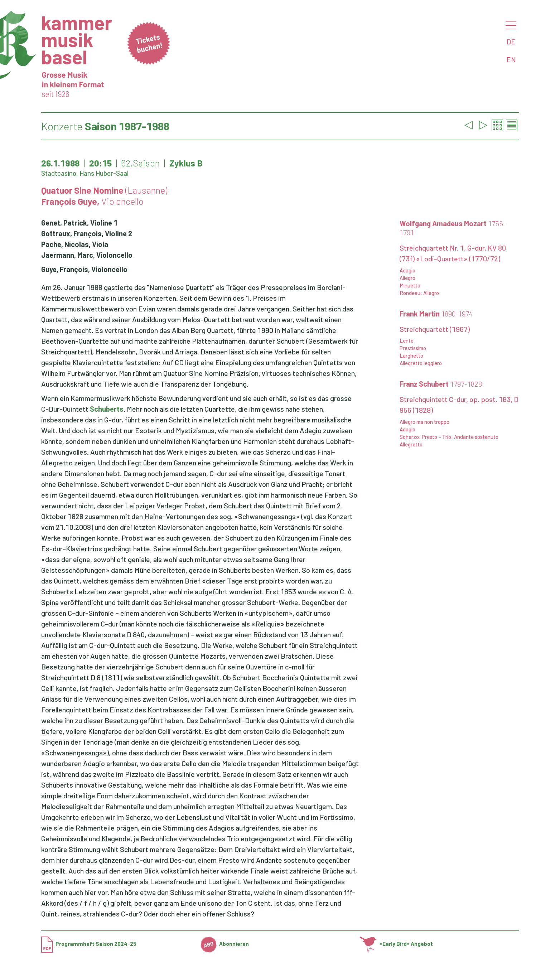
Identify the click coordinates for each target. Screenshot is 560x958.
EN (511, 59)
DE (511, 42)
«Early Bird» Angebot (396, 944)
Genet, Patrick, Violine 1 (79, 223)
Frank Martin (436, 314)
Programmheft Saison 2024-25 (89, 944)
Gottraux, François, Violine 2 (87, 233)
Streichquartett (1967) (435, 329)
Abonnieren (225, 944)
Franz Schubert (441, 384)
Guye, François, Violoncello (84, 269)
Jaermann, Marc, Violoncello (87, 255)
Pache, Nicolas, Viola (75, 244)
